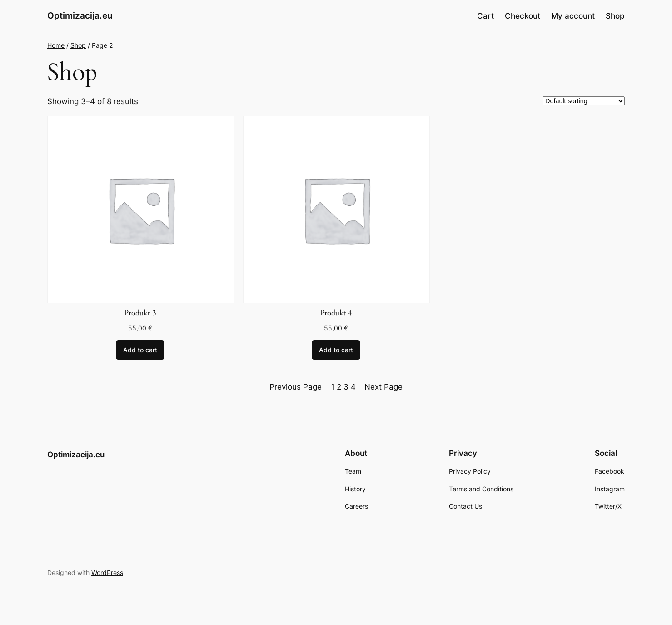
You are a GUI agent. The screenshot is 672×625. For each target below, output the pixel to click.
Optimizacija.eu (80, 15)
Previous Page (296, 387)
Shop (78, 45)
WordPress (107, 572)
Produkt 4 (336, 313)
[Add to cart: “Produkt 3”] (140, 350)
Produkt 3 (140, 313)
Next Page (383, 387)
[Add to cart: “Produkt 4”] (336, 350)
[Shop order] (584, 101)
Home (56, 45)
